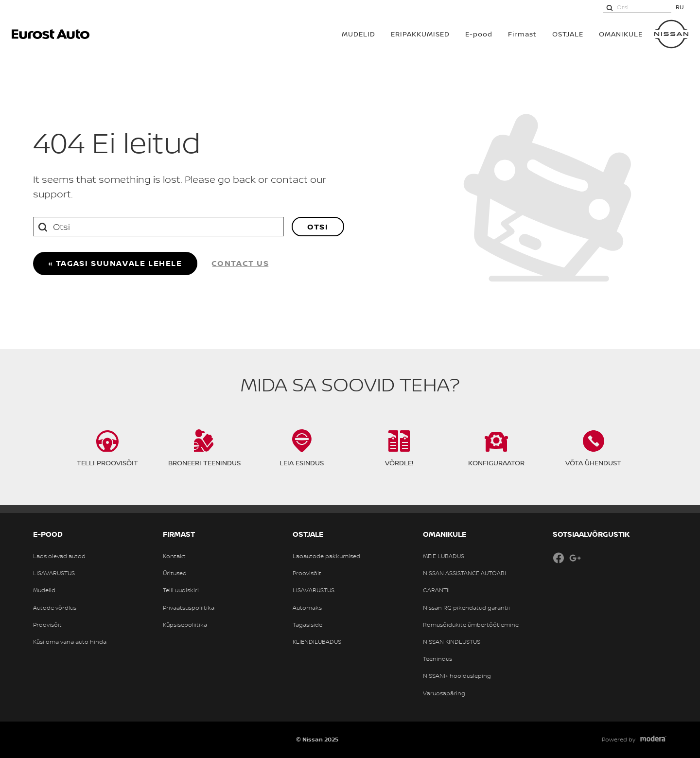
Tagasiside (307, 625)
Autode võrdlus (55, 608)
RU (680, 7)
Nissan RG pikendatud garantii (466, 608)
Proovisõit (47, 625)
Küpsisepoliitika (185, 625)
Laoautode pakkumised (326, 556)
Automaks (307, 608)
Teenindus (437, 659)
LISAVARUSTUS (54, 573)
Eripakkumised (420, 34)
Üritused (175, 573)
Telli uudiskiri (181, 590)
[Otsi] (610, 7)
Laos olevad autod (59, 556)
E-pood (479, 34)
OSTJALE (568, 34)
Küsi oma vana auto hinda (70, 642)
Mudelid (44, 590)
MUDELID (359, 34)
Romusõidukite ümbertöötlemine (471, 625)
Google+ (575, 558)
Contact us (240, 263)
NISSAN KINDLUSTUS (452, 642)
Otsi (318, 227)
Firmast (522, 34)
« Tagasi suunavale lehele (115, 263)
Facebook (559, 558)
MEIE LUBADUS (444, 556)
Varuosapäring (444, 693)
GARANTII (436, 590)
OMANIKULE (621, 34)
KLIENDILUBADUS (317, 642)
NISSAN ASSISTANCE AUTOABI (464, 573)
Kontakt (174, 556)
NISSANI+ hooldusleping (457, 676)
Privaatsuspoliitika (189, 608)
